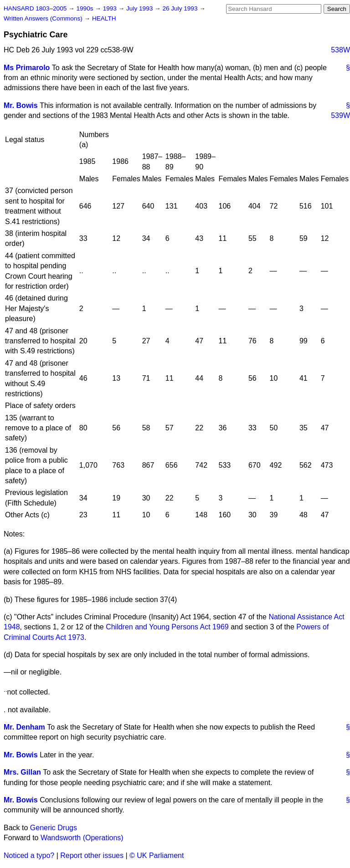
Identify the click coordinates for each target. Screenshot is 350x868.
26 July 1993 (181, 8)
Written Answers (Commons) (44, 18)
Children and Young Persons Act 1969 (167, 627)
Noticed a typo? (29, 855)
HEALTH (104, 18)
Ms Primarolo (27, 68)
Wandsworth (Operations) (82, 838)
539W (340, 115)
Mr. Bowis (21, 105)
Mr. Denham (24, 727)
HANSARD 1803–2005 (35, 8)
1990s (85, 8)
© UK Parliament (157, 855)
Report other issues (92, 855)
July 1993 (140, 8)
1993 (111, 8)
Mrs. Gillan (22, 772)
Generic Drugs (54, 828)
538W (340, 50)
